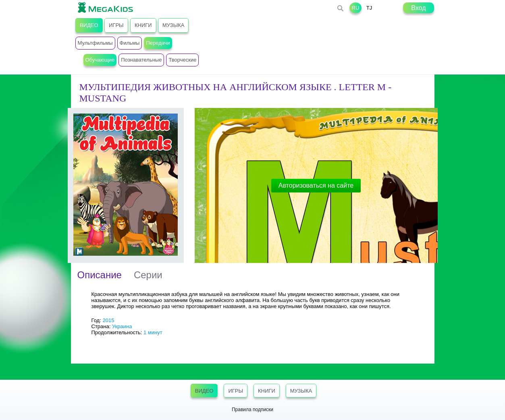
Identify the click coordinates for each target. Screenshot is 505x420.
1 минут (153, 332)
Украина (122, 326)
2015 (108, 320)
